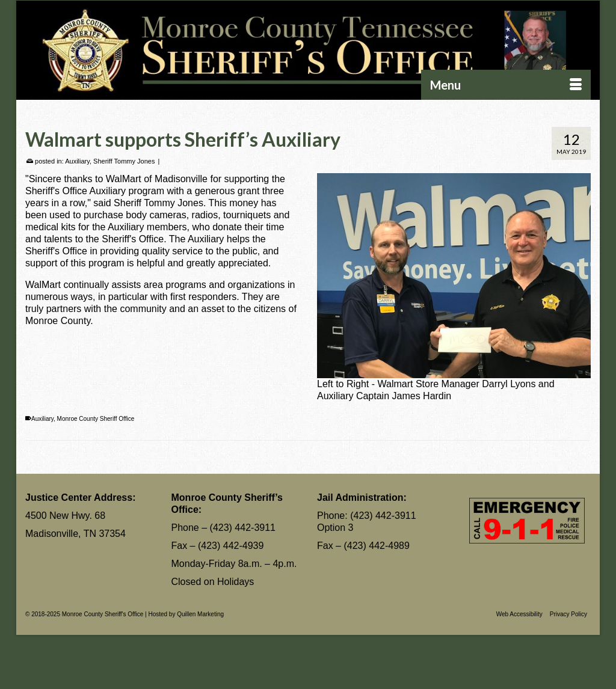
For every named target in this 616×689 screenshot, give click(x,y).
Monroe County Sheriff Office (96, 419)
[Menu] (506, 85)
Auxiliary (77, 161)
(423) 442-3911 (243, 528)
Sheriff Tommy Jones (124, 161)
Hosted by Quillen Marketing (186, 614)
